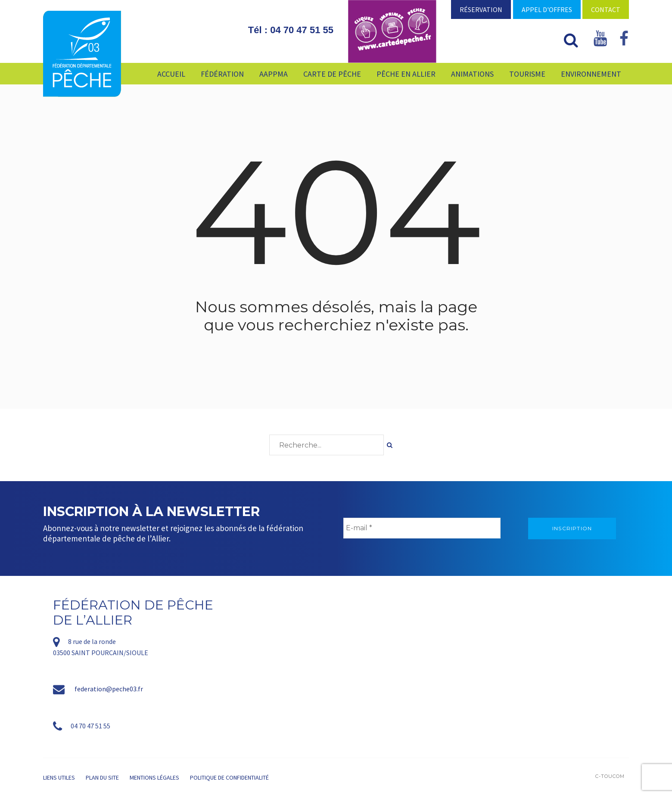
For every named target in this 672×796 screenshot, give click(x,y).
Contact (606, 9)
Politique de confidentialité (229, 777)
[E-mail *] (422, 528)
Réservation (481, 9)
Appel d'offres (547, 9)
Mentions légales (154, 777)
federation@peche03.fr (109, 689)
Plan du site (102, 777)
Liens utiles (59, 777)
